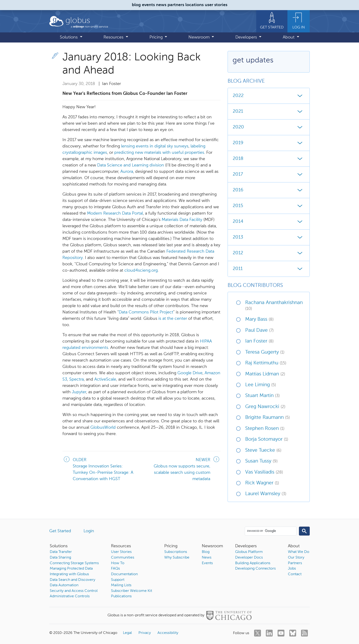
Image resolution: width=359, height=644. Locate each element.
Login (89, 531)
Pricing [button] (157, 37)
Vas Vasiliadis (264, 472)
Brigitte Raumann (267, 418)
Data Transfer (61, 552)
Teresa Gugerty (265, 352)
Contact (295, 574)
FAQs (115, 569)
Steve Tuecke (263, 450)
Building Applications (253, 563)
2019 (269, 143)
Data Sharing (60, 558)
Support (118, 580)
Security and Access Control (74, 591)
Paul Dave (259, 330)
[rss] (304, 633)
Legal (127, 633)
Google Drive (190, 373)
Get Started (60, 531)
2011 (269, 269)
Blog (206, 552)
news (161, 5)
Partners (295, 563)
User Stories (121, 552)
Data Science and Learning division (131, 165)
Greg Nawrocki (265, 407)
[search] (270, 531)
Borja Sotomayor (267, 439)
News (207, 558)
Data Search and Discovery (73, 580)
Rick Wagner (262, 483)
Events (207, 563)
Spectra (76, 379)
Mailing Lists (121, 585)
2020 (269, 127)
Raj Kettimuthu (266, 363)
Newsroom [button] (200, 37)
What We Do (299, 552)
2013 (269, 237)
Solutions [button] (69, 37)
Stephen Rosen (265, 429)
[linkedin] (269, 633)
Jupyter (79, 392)
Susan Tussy (261, 461)
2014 (269, 222)
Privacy (145, 633)
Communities (123, 558)
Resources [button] (114, 37)
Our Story (296, 558)
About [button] (289, 37)
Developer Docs (249, 558)
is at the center (173, 319)
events (148, 5)
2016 (269, 190)
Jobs (292, 569)
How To (118, 563)
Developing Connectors (255, 569)
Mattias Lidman (265, 374)
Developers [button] (247, 37)
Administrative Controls (70, 596)
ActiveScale (105, 379)
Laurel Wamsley (266, 494)
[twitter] (258, 633)
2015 (269, 206)
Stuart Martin (262, 396)
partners (176, 5)
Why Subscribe (177, 558)
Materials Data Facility (182, 220)
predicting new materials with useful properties (159, 153)
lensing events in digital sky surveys (155, 146)
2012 (269, 253)
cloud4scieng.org (141, 270)
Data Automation (64, 585)
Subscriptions (176, 552)
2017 (269, 174)
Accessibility (168, 633)
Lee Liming (261, 385)
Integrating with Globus (69, 574)
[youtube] (281, 633)
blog (136, 5)
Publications (121, 596)
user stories (216, 5)
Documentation (124, 574)
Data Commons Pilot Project (146, 312)
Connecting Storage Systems (74, 563)
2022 (269, 96)
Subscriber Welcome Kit (132, 591)
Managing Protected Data (71, 569)
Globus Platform (249, 552)
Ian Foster (259, 341)
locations (195, 5)
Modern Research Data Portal (115, 213)
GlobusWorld (103, 428)
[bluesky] (293, 633)
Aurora (127, 172)
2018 (269, 159)
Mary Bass (259, 319)
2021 (269, 112)
